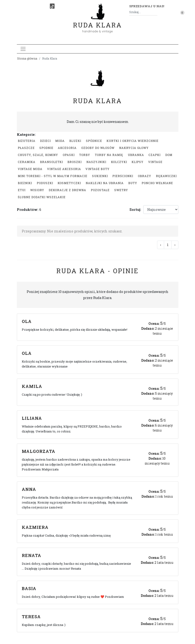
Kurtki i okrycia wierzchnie (132, 141)
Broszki (75, 162)
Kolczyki (119, 162)
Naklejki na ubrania (105, 183)
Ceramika (27, 162)
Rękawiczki (166, 176)
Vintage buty (97, 169)
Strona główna (27, 58)
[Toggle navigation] (23, 49)
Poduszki (45, 183)
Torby (85, 155)
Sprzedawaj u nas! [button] (147, 6)
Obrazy (145, 176)
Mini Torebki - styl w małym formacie (53, 176)
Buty (133, 183)
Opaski (69, 155)
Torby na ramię (109, 155)
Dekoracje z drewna (67, 190)
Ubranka (136, 155)
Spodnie (46, 148)
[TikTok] (52, 6)
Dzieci (45, 141)
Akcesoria (67, 148)
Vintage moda (30, 169)
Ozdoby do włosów (98, 148)
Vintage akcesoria (64, 169)
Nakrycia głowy (134, 148)
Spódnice (94, 141)
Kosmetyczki (69, 183)
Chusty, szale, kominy (38, 155)
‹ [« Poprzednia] (161, 245)
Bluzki (75, 141)
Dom (169, 155)
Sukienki (100, 176)
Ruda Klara (97, 21)
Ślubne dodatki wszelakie (42, 197)
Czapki (155, 155)
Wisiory (37, 190)
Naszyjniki (96, 162)
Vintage (155, 162)
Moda (60, 141)
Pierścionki (123, 176)
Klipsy (138, 162)
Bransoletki (52, 162)
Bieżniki (25, 183)
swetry (121, 190)
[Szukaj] (155, 12)
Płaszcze (26, 148)
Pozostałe (100, 190)
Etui (22, 190)
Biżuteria (27, 141)
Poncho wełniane (157, 183)
